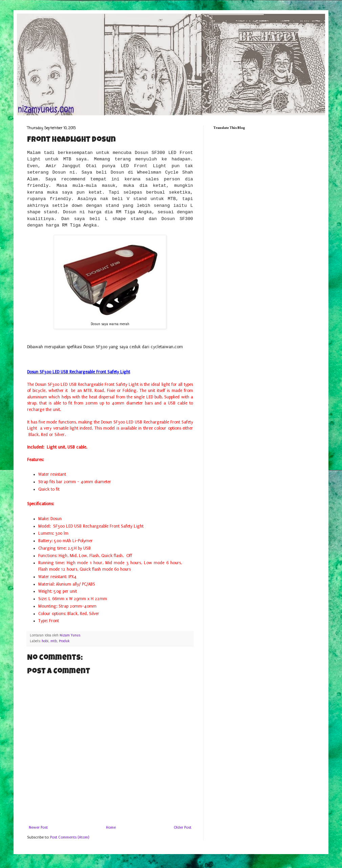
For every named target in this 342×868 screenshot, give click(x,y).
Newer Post (38, 827)
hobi (45, 641)
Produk (64, 641)
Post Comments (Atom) (70, 837)
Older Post (183, 827)
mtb (54, 641)
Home (111, 827)
